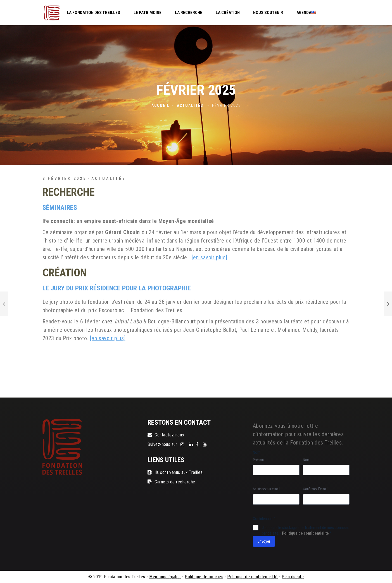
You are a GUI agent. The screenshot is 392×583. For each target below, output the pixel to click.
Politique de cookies (204, 577)
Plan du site (293, 577)
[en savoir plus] (210, 257)
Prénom (258, 460)
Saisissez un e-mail (267, 489)
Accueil (161, 105)
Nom (306, 460)
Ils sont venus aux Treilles (175, 472)
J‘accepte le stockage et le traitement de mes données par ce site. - (305, 530)
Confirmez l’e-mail (316, 489)
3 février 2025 (65, 178)
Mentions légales (165, 577)
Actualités (190, 105)
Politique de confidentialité (305, 533)
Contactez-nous (166, 435)
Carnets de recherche (171, 482)
